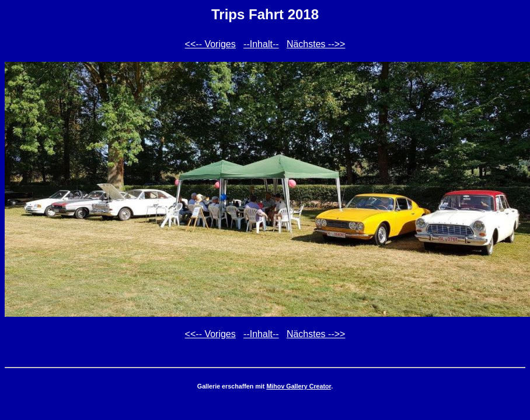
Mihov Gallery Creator (299, 386)
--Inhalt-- (261, 44)
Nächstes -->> (316, 44)
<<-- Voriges (210, 44)
